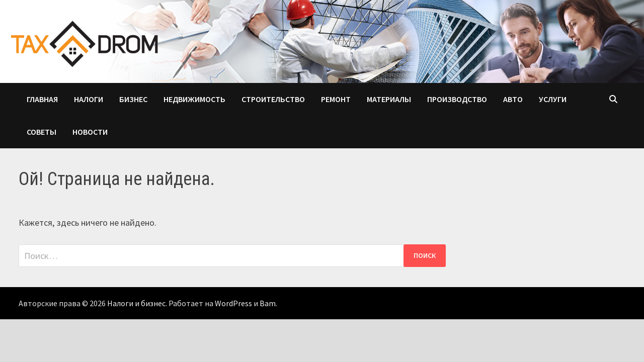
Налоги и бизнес (136, 303)
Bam (268, 303)
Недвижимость (194, 99)
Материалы (389, 99)
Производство (457, 99)
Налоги (89, 99)
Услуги (553, 99)
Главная (42, 99)
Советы (42, 132)
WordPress (233, 303)
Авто (513, 99)
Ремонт (336, 99)
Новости (90, 132)
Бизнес (133, 99)
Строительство (273, 99)
